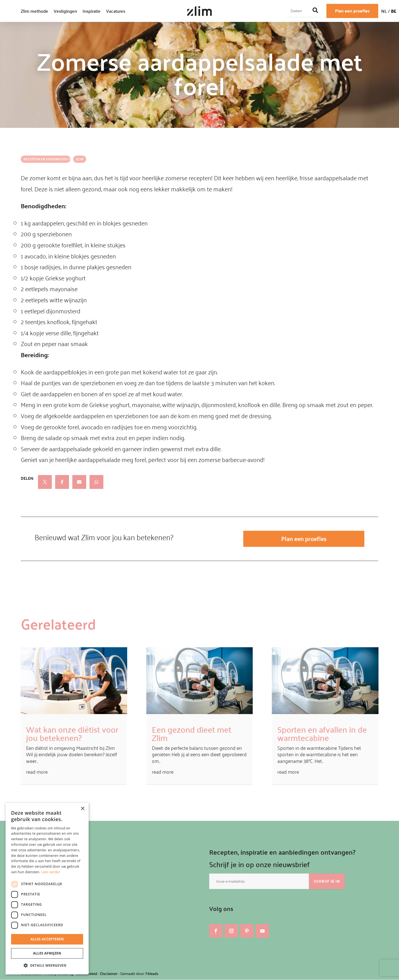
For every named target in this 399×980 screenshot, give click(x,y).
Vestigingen (65, 11)
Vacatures (116, 11)
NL (384, 11)
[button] (47, 966)
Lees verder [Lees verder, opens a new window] (51, 872)
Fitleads (152, 974)
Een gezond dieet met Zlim (192, 734)
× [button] (82, 809)
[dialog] (47, 889)
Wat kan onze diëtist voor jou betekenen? (72, 734)
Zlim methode (34, 11)
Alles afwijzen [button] (47, 953)
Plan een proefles (352, 11)
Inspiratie (92, 11)
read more (37, 772)
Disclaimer (109, 974)
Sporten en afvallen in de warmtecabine (322, 734)
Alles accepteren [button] (47, 939)
